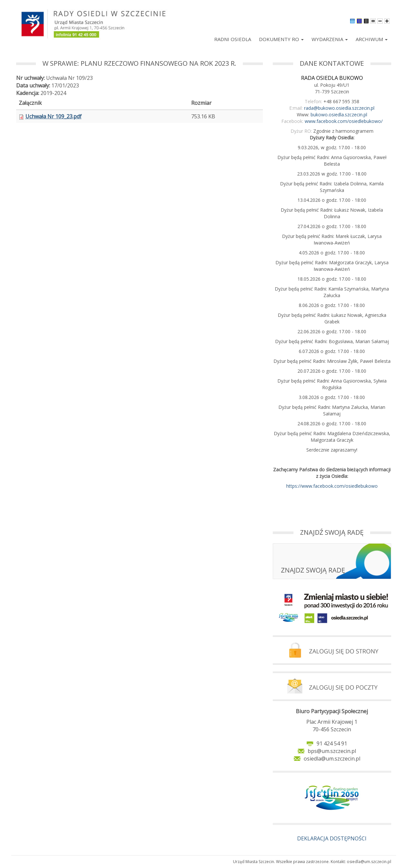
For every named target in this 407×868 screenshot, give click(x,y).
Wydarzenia (330, 39)
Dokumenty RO (281, 39)
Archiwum (372, 39)
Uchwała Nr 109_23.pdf (53, 116)
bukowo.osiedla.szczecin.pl (339, 115)
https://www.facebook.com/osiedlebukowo (332, 486)
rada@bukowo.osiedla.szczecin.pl (339, 108)
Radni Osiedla (233, 39)
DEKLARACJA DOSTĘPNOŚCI (332, 838)
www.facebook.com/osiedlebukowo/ (344, 121)
